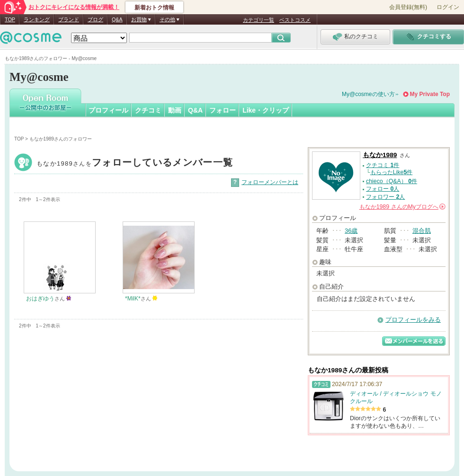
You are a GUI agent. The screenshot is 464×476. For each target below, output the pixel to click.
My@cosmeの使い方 (368, 94)
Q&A (117, 19)
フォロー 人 (383, 189)
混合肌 (422, 231)
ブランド (69, 19)
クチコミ (148, 110)
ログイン (448, 7)
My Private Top (430, 94)
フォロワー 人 (385, 197)
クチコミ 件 (383, 165)
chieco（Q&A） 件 (392, 181)
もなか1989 (135, 163)
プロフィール (108, 110)
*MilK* (133, 299)
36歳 (351, 231)
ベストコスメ (295, 20)
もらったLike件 (392, 172)
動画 (175, 110)
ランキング (37, 19)
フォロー (223, 110)
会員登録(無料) (408, 7)
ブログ (95, 19)
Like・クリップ (266, 110)
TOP (10, 19)
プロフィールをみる (413, 320)
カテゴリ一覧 (259, 20)
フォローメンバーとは (270, 182)
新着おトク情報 (154, 8)
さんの (402, 207)
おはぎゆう (40, 299)
